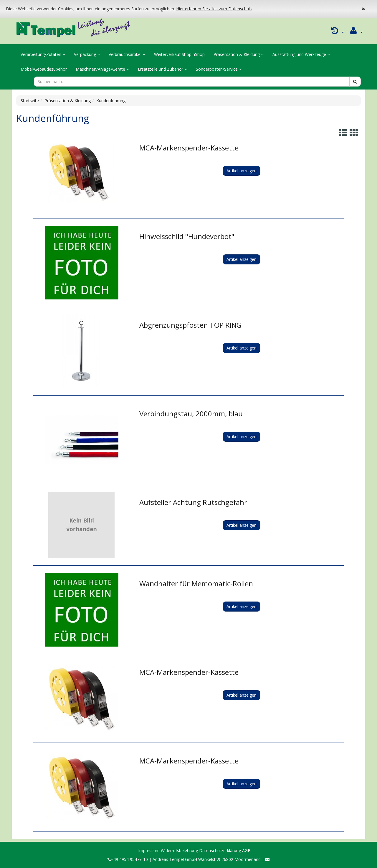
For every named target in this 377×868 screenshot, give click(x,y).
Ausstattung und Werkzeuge (301, 54)
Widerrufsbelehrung (179, 850)
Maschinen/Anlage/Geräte (102, 69)
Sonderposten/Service (219, 69)
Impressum (149, 850)
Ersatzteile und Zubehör (162, 69)
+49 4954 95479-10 (128, 859)
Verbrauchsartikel (127, 54)
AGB (246, 850)
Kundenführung (111, 101)
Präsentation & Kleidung (239, 54)
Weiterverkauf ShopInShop (179, 54)
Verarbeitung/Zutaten (43, 54)
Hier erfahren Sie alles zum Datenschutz (214, 9)
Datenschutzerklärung (220, 850)
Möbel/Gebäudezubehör (44, 69)
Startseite (30, 101)
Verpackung (87, 54)
